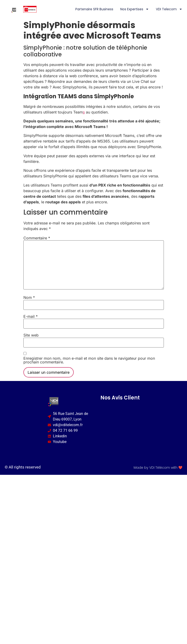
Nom (29, 297)
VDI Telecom (169, 9)
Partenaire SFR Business (94, 9)
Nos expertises (135, 9)
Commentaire (37, 238)
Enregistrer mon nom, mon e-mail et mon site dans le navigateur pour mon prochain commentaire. (89, 360)
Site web (31, 335)
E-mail (31, 316)
